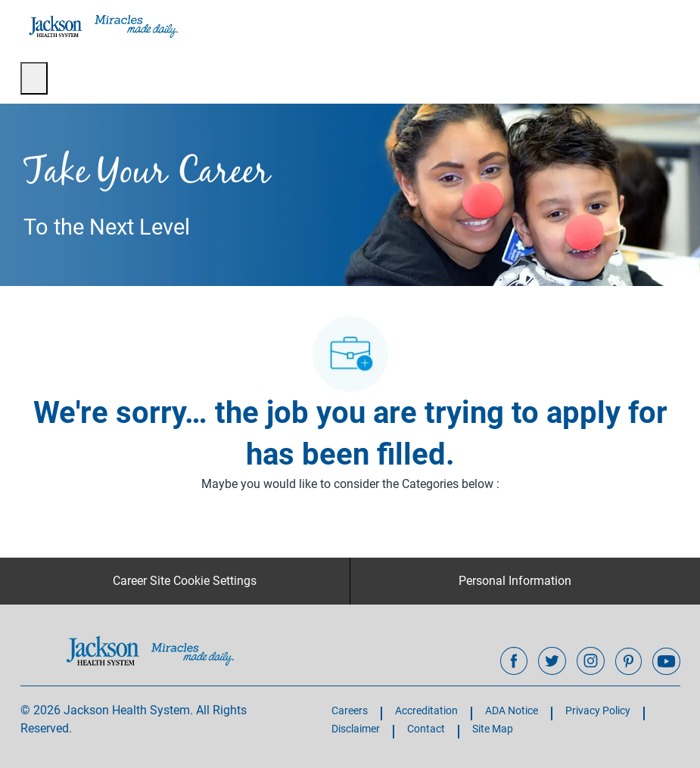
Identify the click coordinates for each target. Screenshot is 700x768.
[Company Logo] (102, 26)
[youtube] (666, 661)
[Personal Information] (515, 581)
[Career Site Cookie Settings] (185, 581)
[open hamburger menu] (34, 78)
